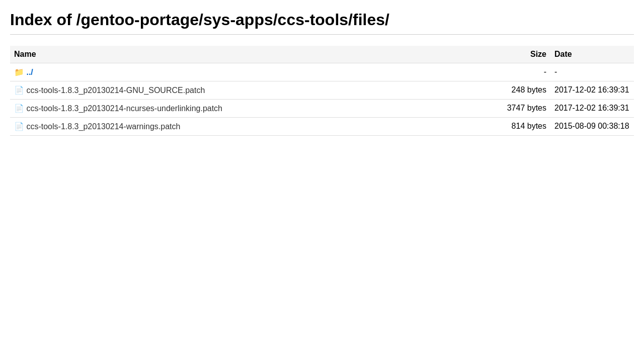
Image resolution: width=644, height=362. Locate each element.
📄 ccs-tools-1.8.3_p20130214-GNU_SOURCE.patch (109, 90)
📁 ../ (24, 72)
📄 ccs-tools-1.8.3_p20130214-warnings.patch (97, 126)
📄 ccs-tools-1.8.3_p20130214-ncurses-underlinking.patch (118, 108)
